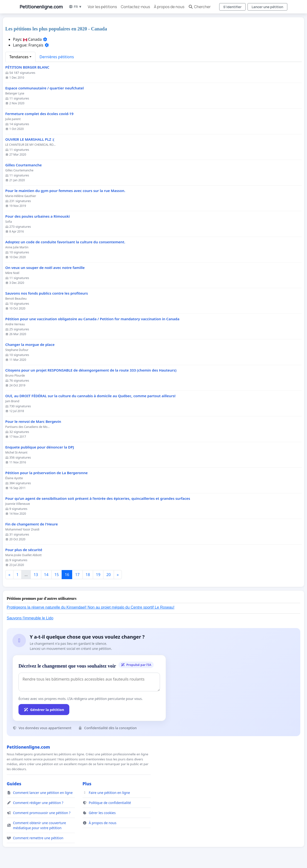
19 (98, 575)
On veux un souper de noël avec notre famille (45, 268)
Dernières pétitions (57, 57)
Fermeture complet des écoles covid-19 (39, 114)
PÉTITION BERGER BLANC (27, 67)
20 (108, 575)
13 (36, 575)
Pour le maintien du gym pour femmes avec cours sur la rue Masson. (65, 191)
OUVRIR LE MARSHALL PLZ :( (30, 139)
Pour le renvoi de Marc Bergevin (33, 422)
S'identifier (232, 7)
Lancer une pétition (267, 7)
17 (77, 575)
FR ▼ (75, 7)
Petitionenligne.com (41, 7)
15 (57, 575)
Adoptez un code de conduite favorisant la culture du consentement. (65, 242)
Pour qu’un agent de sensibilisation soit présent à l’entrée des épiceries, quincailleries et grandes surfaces (98, 498)
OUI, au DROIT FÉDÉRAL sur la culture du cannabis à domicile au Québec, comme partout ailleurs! (90, 396)
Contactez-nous (136, 7)
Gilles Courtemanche (24, 165)
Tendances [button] (19, 57)
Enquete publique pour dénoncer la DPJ (40, 447)
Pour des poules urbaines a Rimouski (38, 216)
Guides (14, 784)
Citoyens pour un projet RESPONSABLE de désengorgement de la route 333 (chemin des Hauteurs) (91, 370)
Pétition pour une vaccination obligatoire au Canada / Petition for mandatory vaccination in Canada (92, 319)
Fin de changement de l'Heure (32, 524)
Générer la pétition (44, 710)
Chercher (199, 7)
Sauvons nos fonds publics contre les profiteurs (47, 293)
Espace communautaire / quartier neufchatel (44, 88)
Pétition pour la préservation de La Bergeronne (47, 473)
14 (46, 575)
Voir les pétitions (102, 7)
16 (67, 575)
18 (88, 575)
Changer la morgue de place (30, 345)
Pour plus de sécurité (24, 550)
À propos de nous (169, 7)
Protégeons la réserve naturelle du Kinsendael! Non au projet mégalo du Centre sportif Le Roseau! (91, 607)
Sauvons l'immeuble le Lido (30, 618)
